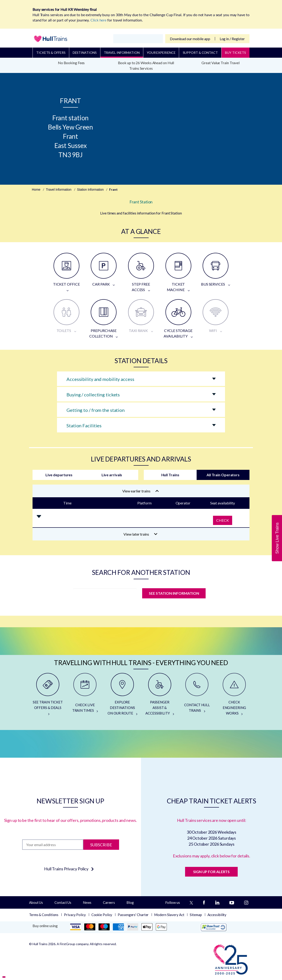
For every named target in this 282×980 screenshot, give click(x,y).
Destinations (85, 53)
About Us (36, 902)
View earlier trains (141, 491)
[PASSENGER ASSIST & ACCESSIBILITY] (160, 696)
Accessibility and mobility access (100, 379)
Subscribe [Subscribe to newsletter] (101, 844)
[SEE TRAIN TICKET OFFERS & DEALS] (48, 696)
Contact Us (63, 902)
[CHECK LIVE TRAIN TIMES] (85, 696)
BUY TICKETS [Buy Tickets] (235, 53)
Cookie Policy (102, 915)
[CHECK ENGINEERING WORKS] (234, 696)
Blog (130, 902)
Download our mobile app (190, 39)
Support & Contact (200, 53)
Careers (109, 902)
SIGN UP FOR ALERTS (211, 872)
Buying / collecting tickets (93, 395)
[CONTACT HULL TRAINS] (197, 696)
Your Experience (161, 53)
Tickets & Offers (51, 53)
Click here (98, 20)
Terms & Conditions (44, 915)
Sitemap (196, 915)
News (87, 902)
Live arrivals (112, 475)
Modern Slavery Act (169, 915)
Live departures (59, 475)
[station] (105, 595)
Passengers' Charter (133, 915)
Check (223, 520)
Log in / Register (232, 39)
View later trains (140, 534)
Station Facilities (84, 425)
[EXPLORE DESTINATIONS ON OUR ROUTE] (122, 696)
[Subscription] (53, 845)
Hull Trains (170, 475)
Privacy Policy (75, 915)
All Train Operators (223, 475)
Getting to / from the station (96, 410)
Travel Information (122, 53)
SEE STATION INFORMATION (174, 593)
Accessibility (217, 915)
